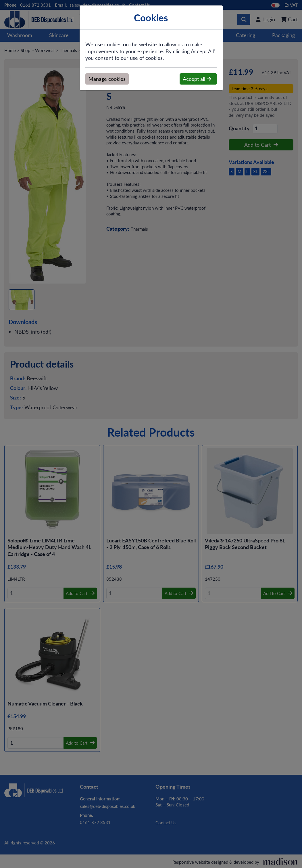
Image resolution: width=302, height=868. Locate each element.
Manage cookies (107, 79)
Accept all (197, 79)
